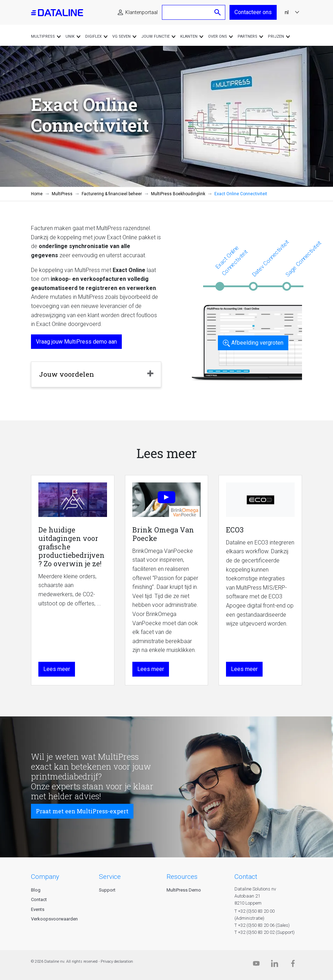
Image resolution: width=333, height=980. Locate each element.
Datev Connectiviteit (270, 258)
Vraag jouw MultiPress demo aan (76, 342)
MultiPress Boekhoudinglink (178, 194)
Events (38, 909)
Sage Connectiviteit (303, 259)
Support (107, 890)
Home (37, 194)
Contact (39, 899)
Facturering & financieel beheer (112, 194)
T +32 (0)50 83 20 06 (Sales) (262, 925)
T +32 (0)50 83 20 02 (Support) (265, 932)
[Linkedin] (275, 965)
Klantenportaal (142, 12)
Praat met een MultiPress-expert (82, 811)
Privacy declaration (117, 961)
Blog (36, 890)
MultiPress (62, 194)
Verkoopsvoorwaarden (54, 919)
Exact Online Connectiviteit (231, 260)
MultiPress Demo (184, 890)
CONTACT (246, 877)
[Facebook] (293, 965)
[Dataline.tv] (256, 965)
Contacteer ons (253, 12)
